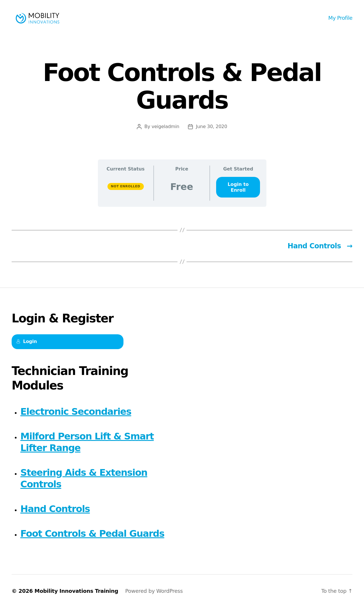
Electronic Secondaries (76, 418)
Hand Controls (55, 516)
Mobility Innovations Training (76, 598)
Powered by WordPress (154, 598)
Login (27, 348)
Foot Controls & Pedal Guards (92, 540)
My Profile (340, 21)
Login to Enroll (238, 194)
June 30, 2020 (211, 133)
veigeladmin (165, 133)
